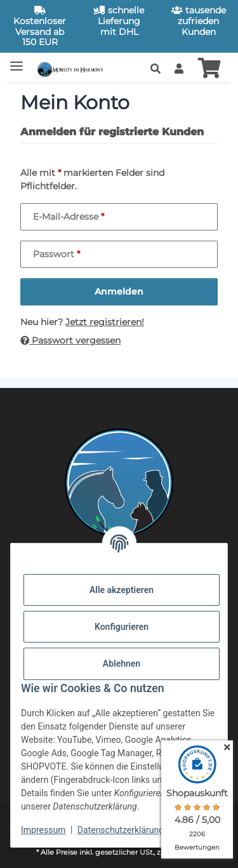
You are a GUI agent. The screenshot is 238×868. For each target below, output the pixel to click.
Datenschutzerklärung (121, 830)
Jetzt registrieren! (105, 322)
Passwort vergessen (70, 340)
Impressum (43, 830)
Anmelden (119, 291)
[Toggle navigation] (17, 61)
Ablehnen (122, 664)
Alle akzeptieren (122, 590)
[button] (155, 69)
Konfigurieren (122, 627)
